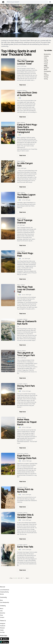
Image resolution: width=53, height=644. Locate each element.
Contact (2, 617)
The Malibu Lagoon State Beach (26, 196)
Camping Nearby (4, 592)
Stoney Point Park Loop (26, 387)
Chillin (46, 58)
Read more (23, 85)
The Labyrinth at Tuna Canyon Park (26, 354)
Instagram (3, 623)
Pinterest (2, 628)
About (2, 609)
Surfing (46, 79)
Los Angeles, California (22, 319)
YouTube (2, 632)
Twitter (2, 630)
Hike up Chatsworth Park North (27, 323)
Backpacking (47, 54)
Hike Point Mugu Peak (25, 255)
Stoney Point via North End (25, 491)
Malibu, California (21, 123)
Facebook (3, 626)
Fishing (46, 62)
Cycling (46, 60)
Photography (47, 71)
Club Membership (4, 602)
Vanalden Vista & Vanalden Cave (25, 516)
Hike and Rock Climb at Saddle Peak (27, 94)
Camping (46, 56)
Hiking (46, 66)
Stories (2, 594)
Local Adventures (5, 590)
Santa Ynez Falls (25, 547)
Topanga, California (21, 218)
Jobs (1, 611)
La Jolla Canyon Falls (25, 165)
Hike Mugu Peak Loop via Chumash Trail (26, 289)
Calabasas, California (22, 59)
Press (1, 615)
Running (46, 77)
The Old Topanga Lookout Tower (25, 63)
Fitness (46, 64)
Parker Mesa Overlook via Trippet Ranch (27, 422)
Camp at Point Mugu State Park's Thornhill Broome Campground (27, 128)
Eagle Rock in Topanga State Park (27, 457)
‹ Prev (11, 578)
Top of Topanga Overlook (25, 221)
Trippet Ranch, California (23, 454)
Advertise (2, 613)
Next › (28, 578)
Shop (1, 600)
